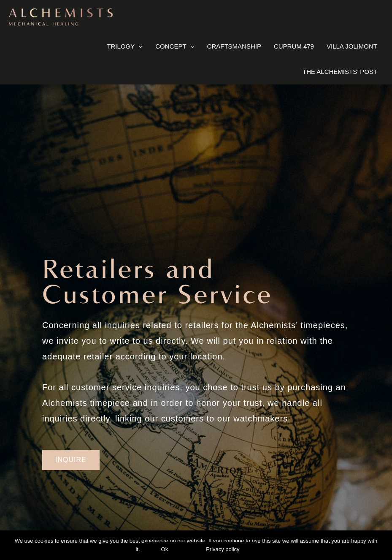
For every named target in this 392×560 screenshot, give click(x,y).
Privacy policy (223, 549)
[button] (71, 460)
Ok (165, 549)
